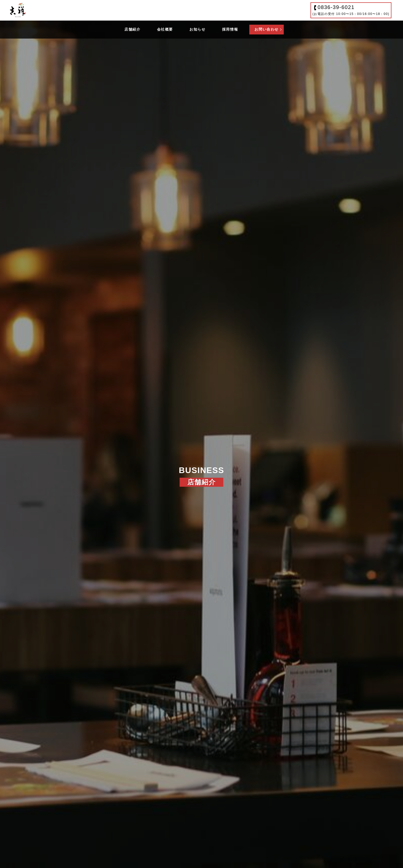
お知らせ (197, 29)
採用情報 (230, 29)
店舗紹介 (132, 29)
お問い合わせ (267, 29)
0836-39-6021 (351, 10)
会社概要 (165, 29)
